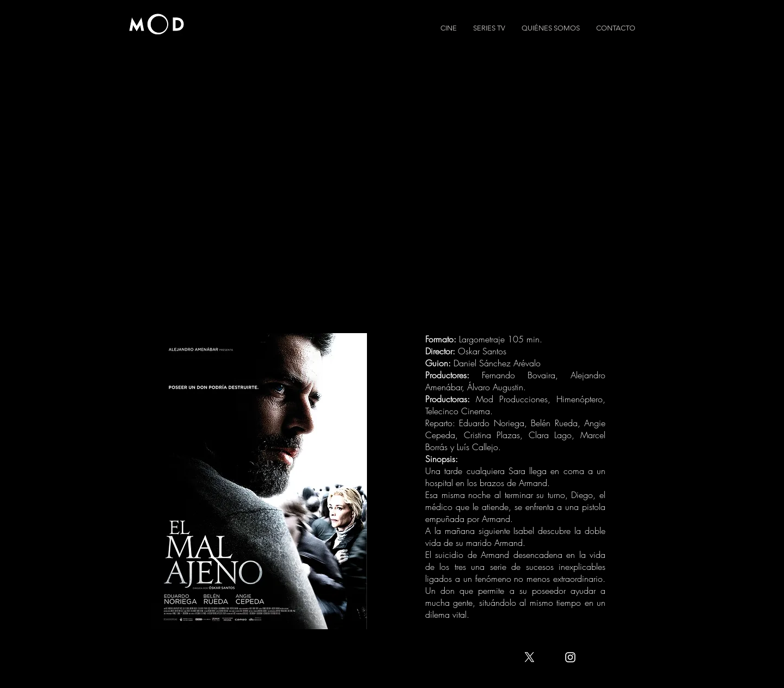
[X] (529, 657)
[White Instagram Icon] (570, 657)
